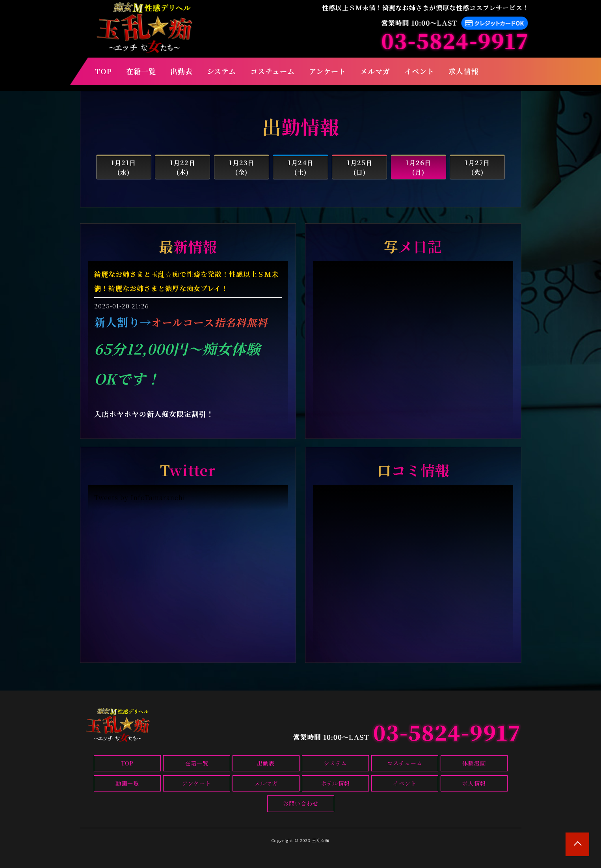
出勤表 (181, 71)
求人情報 (463, 71)
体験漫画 (474, 763)
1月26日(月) (418, 167)
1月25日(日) (360, 167)
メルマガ (375, 71)
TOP (103, 71)
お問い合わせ (301, 803)
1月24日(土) (300, 167)
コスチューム (273, 71)
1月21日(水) (124, 167)
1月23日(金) (242, 167)
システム (221, 71)
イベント (419, 71)
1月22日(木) (183, 167)
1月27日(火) (477, 167)
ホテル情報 (335, 783)
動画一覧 (127, 783)
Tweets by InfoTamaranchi (140, 497)
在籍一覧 (141, 71)
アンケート (327, 71)
